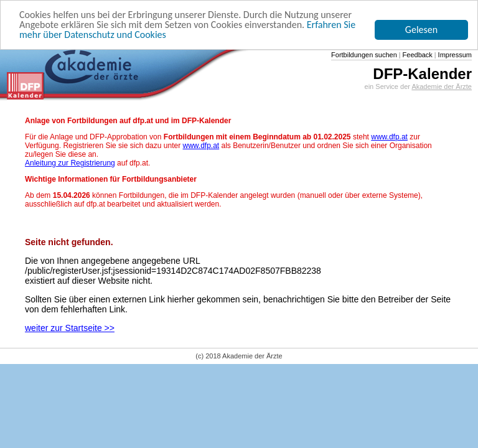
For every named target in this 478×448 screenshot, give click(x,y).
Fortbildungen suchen (364, 55)
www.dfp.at (389, 137)
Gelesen (421, 30)
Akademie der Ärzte (442, 86)
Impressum (454, 55)
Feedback (417, 55)
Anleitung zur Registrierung (70, 163)
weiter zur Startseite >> (70, 328)
